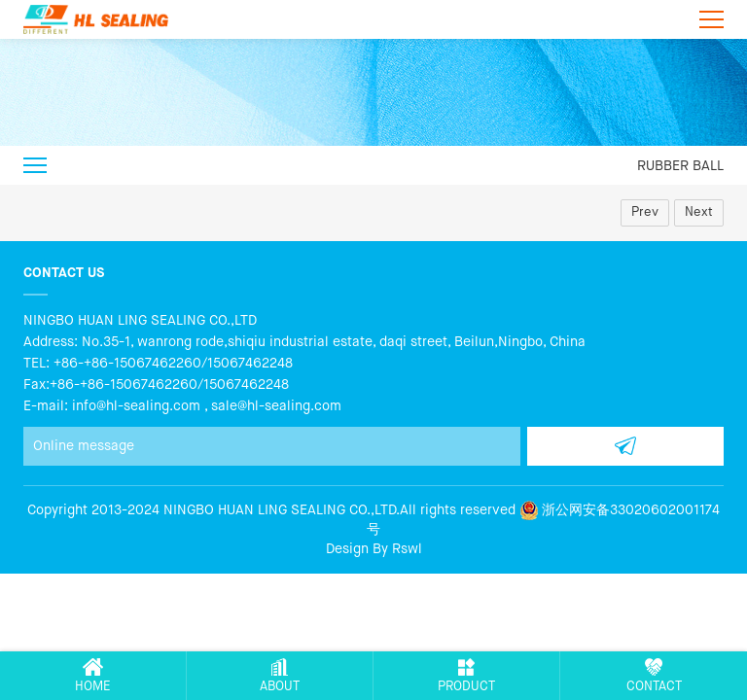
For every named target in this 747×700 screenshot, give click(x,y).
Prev (645, 212)
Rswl (407, 549)
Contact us (64, 272)
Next (699, 212)
